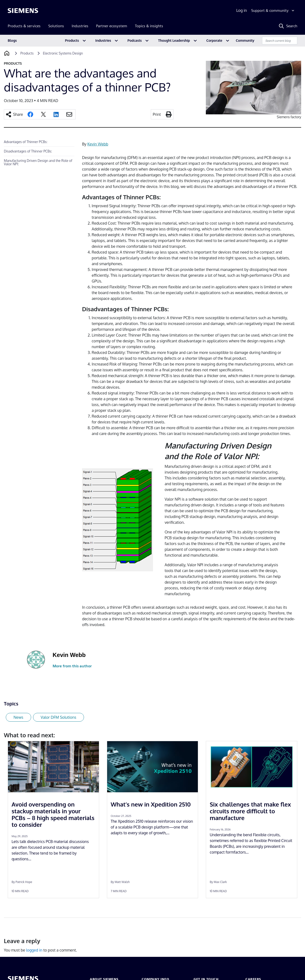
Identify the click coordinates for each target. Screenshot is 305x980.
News (18, 717)
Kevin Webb (98, 144)
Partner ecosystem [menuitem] (112, 26)
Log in (242, 10)
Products (72, 40)
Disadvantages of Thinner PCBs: (28, 151)
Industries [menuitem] (80, 26)
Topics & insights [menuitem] (149, 26)
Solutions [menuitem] (56, 26)
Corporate (214, 40)
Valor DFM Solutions (59, 717)
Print (157, 114)
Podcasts (135, 40)
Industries (103, 40)
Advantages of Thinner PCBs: (26, 142)
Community (245, 40)
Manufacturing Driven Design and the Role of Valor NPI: (38, 162)
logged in (34, 950)
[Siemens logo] (23, 11)
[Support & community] (273, 11)
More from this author (72, 666)
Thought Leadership (174, 40)
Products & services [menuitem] (24, 26)
